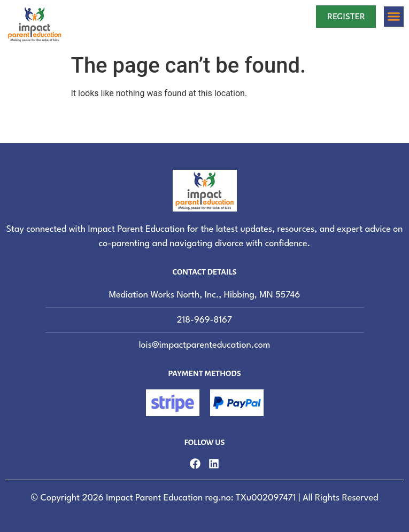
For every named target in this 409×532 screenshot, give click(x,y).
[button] (394, 17)
